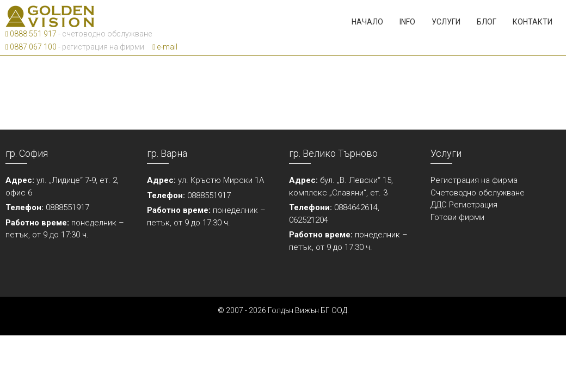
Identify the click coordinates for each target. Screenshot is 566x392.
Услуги (446, 22)
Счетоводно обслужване (478, 193)
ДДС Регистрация (464, 205)
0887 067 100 (31, 47)
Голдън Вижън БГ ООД (307, 310)
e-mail (165, 47)
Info (407, 22)
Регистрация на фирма (474, 180)
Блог (487, 22)
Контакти (533, 22)
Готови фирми (457, 217)
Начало (367, 22)
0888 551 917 (31, 34)
